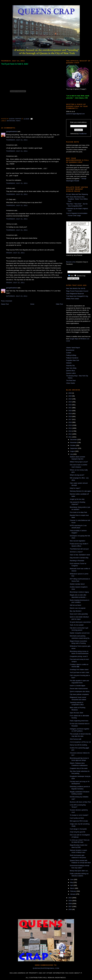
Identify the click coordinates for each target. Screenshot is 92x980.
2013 (70, 431)
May (72, 882)
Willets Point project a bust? (79, 462)
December (74, 440)
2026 (70, 393)
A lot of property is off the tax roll (80, 742)
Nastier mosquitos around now (80, 633)
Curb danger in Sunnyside (78, 829)
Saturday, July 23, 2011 (17, 296)
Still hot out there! (75, 605)
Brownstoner (70, 350)
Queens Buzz (71, 371)
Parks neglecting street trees (79, 721)
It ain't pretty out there (77, 818)
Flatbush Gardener (72, 358)
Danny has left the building (78, 745)
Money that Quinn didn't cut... (79, 871)
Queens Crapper (15, 119)
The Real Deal (71, 380)
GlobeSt (69, 363)
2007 (70, 906)
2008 (70, 904)
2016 (70, 422)
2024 (70, 399)
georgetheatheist (12, 131)
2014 (70, 428)
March (72, 888)
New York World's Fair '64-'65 (76, 288)
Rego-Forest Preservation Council (77, 291)
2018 (70, 416)
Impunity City (70, 366)
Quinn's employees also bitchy (80, 691)
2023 (70, 402)
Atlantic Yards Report (73, 348)
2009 (70, 901)
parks (18, 121)
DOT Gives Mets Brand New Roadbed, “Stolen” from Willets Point (77, 199)
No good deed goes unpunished (80, 622)
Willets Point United (73, 299)
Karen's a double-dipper (78, 686)
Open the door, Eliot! (76, 713)
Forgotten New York (73, 360)
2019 (70, 414)
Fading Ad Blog (71, 355)
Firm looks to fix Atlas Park (78, 512)
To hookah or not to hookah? (79, 815)
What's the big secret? (77, 475)
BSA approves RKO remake (79, 821)
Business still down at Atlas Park (80, 802)
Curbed (69, 353)
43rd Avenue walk (76, 739)
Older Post (59, 304)
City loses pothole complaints (79, 694)
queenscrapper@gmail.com (46, 968)
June (72, 879)
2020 (70, 411)
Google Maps (74, 339)
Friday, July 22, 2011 (15, 253)
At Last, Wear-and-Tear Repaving (77, 194)
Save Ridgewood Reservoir (75, 294)
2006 (70, 909)
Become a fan (71, 262)
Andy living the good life (77, 832)
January (73, 894)
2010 (70, 898)
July (72, 454)
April (72, 885)
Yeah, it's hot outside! (77, 625)
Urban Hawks (71, 383)
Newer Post (5, 304)
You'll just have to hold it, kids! (79, 672)
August (73, 451)
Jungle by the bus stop (77, 499)
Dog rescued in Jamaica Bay (79, 558)
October (73, 445)
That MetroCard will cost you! (79, 549)
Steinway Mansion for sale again (80, 491)
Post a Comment (7, 301)
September (74, 448)
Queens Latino (71, 373)
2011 (70, 437)
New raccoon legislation (77, 541)
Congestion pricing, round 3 (79, 656)
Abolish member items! (77, 584)
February (73, 891)
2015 (70, 425)
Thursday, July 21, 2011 (17, 140)
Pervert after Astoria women (79, 689)
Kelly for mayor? (75, 488)
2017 (70, 419)
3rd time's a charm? (76, 552)
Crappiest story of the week (79, 768)
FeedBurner (83, 134)
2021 (70, 408)
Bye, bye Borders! (76, 611)
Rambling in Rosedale (77, 561)
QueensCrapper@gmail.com (75, 114)
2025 (70, 396)
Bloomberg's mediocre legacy (79, 592)
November (74, 442)
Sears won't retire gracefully (79, 614)
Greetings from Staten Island (79, 670)
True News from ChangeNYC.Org (77, 296)
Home (32, 304)
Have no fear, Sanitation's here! (80, 555)
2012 (70, 434)
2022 (70, 405)
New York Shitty (71, 368)
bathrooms (11, 121)
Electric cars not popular (78, 608)
